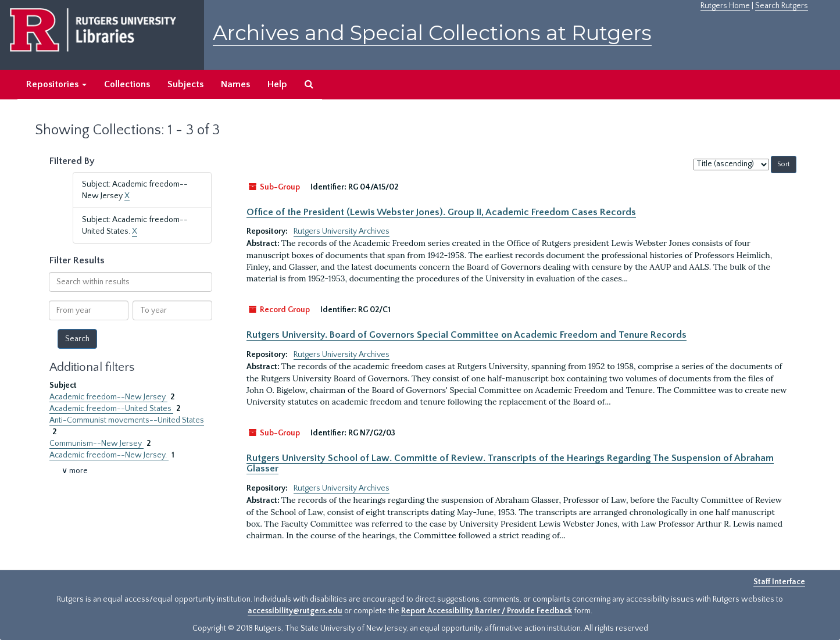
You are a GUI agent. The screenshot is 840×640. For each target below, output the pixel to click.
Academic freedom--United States (111, 409)
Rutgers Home (725, 6)
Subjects (185, 84)
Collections (127, 84)
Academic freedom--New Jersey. (109, 455)
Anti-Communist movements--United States (127, 420)
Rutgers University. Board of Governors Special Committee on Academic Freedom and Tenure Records (467, 335)
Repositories (56, 84)
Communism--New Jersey (96, 444)
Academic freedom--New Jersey (108, 397)
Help (277, 84)
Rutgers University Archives (342, 231)
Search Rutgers (782, 6)
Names (235, 84)
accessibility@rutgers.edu (295, 611)
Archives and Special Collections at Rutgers (432, 33)
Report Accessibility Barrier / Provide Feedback (487, 611)
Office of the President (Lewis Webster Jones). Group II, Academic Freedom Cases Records (441, 212)
